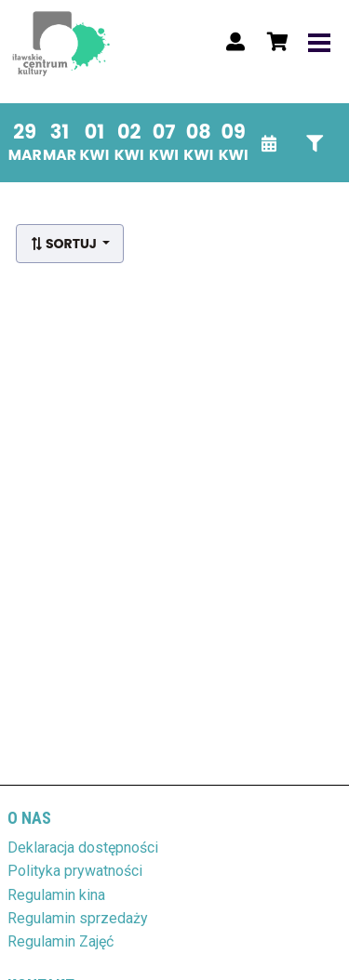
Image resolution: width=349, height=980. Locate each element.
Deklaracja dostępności (83, 848)
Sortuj (65, 244)
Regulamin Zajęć (60, 941)
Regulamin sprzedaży (78, 918)
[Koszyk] (275, 42)
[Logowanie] (235, 42)
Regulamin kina (56, 895)
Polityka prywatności (75, 871)
